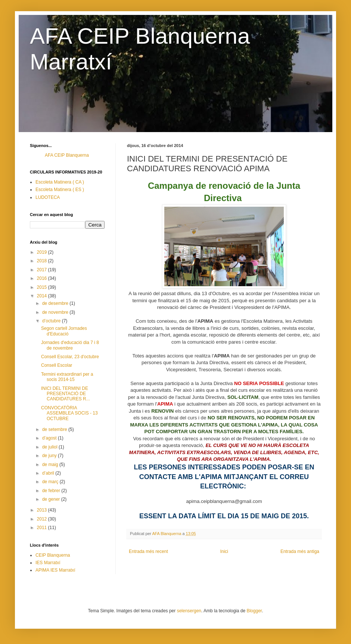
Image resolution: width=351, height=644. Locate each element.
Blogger (254, 611)
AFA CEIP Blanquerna (67, 155)
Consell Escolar (57, 365)
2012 (43, 519)
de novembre (56, 312)
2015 (43, 287)
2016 (43, 278)
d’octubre (52, 321)
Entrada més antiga (300, 551)
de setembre (55, 429)
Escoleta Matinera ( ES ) (60, 190)
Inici (224, 551)
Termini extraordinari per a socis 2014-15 (67, 377)
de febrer (52, 491)
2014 (43, 296)
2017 (43, 270)
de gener (52, 499)
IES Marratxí (48, 563)
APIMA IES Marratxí (55, 570)
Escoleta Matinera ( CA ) (60, 182)
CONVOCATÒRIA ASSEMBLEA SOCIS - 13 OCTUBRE (69, 413)
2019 (43, 252)
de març (51, 482)
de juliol (50, 447)
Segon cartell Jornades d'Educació (64, 331)
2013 (43, 510)
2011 (43, 528)
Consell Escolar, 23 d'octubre (70, 357)
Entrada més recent (148, 551)
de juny (50, 456)
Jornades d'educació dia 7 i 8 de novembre (70, 345)
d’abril (49, 473)
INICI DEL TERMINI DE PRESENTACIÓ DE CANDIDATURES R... (66, 394)
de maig (51, 465)
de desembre (56, 303)
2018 (43, 261)
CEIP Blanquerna (53, 555)
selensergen (189, 611)
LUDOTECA (48, 197)
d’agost (50, 438)
